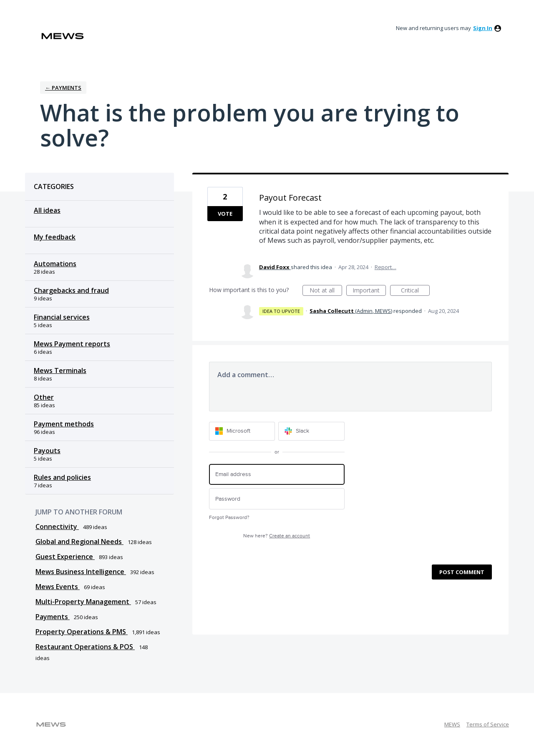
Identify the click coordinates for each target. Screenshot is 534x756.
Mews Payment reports (72, 344)
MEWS (452, 724)
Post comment (462, 572)
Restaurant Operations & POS (85, 647)
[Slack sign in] (311, 431)
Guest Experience (65, 557)
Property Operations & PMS (82, 632)
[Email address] (277, 475)
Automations (55, 264)
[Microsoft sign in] (242, 431)
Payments (53, 617)
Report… (385, 267)
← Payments (63, 88)
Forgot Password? (229, 518)
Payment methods (64, 424)
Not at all (326, 291)
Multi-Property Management (83, 602)
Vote (225, 214)
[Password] (277, 499)
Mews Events (58, 587)
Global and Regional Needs (79, 542)
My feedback (55, 237)
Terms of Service (488, 724)
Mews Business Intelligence (81, 572)
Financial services (62, 317)
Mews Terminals (60, 370)
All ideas (47, 210)
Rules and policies (62, 477)
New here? (277, 536)
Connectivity (57, 527)
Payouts (47, 451)
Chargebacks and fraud (71, 290)
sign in (483, 28)
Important (369, 291)
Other (44, 397)
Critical (415, 291)
